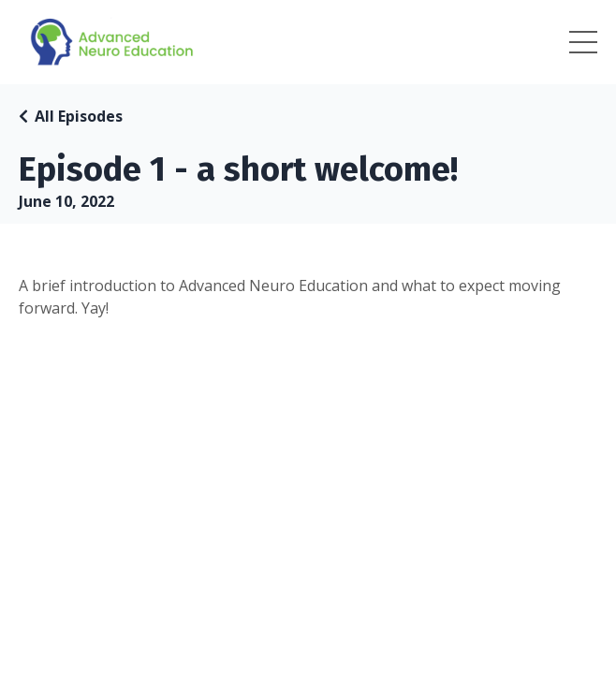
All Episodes (79, 116)
